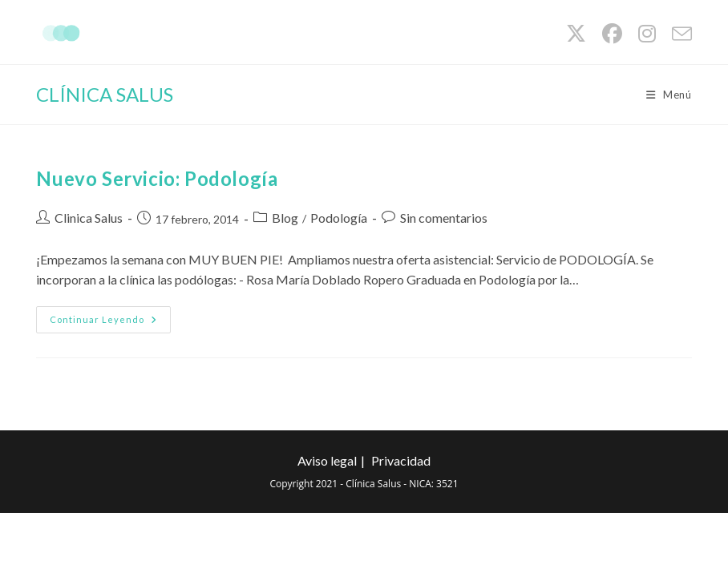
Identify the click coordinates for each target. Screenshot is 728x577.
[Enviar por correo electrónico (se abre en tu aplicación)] (678, 34)
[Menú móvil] (669, 95)
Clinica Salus (89, 218)
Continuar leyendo (110, 323)
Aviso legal (327, 460)
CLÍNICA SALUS (105, 94)
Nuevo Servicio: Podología (157, 178)
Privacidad (401, 460)
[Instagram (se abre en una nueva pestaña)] (647, 34)
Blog (285, 218)
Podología (339, 218)
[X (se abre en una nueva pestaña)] (576, 34)
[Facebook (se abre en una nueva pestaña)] (612, 34)
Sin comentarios (444, 218)
